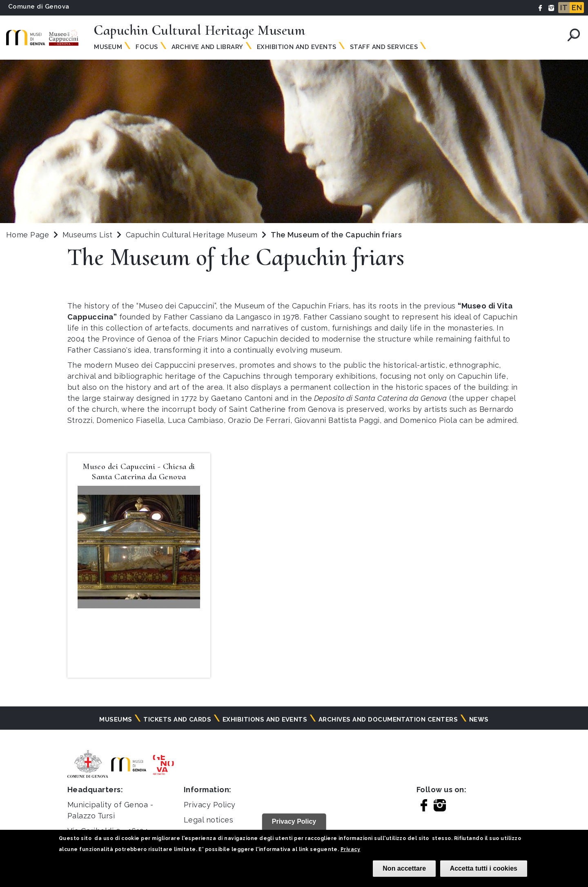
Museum (108, 47)
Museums (116, 719)
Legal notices (208, 820)
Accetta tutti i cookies (484, 868)
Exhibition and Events (297, 47)
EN (577, 8)
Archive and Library (207, 47)
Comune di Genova (39, 7)
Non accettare (404, 868)
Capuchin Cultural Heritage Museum (193, 235)
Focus (147, 47)
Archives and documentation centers (388, 719)
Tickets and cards (177, 719)
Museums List (88, 235)
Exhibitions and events (265, 719)
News (479, 719)
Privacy (350, 849)
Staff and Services (384, 47)
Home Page (28, 235)
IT (564, 8)
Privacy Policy (210, 805)
